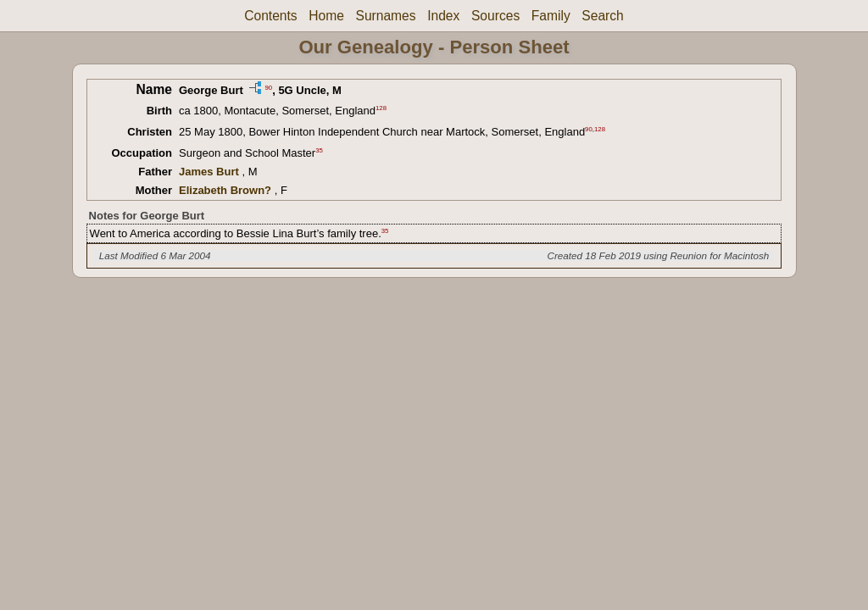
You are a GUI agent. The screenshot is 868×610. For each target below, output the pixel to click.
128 (381, 108)
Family (551, 16)
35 (319, 150)
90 (268, 87)
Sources (495, 16)
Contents (270, 16)
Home (326, 16)
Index (443, 16)
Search (602, 16)
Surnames (385, 16)
